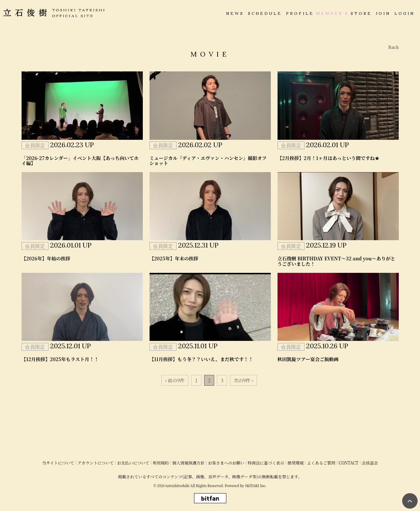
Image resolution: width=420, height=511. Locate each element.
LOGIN (405, 13)
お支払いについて (133, 463)
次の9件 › (244, 380)
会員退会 (370, 463)
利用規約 (161, 463)
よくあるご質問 (321, 463)
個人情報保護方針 (188, 463)
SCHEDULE (265, 13)
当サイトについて (58, 463)
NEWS (235, 13)
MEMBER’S (332, 13)
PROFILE (300, 13)
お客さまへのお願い (226, 463)
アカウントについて (96, 463)
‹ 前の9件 (175, 380)
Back (394, 47)
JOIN (383, 13)
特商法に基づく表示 (266, 463)
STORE (361, 13)
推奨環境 (295, 463)
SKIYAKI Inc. (256, 486)
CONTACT (348, 463)
